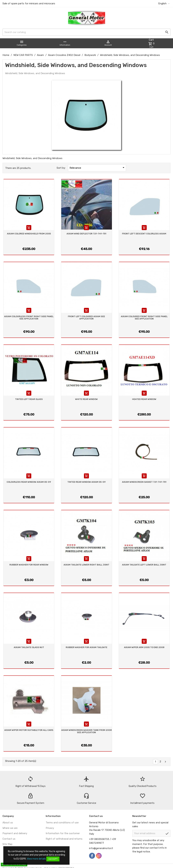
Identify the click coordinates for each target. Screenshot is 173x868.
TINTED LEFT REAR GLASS (29, 399)
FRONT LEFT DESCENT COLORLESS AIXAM (144, 234)
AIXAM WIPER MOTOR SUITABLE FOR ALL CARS (29, 730)
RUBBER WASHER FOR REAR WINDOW (29, 565)
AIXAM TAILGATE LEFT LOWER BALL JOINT (144, 565)
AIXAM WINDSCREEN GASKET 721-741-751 (144, 482)
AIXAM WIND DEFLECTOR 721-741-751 (86, 234)
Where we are (10, 828)
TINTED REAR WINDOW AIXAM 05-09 (86, 482)
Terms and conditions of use (62, 823)
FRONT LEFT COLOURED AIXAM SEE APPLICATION (86, 318)
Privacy (50, 828)
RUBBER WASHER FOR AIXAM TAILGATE (86, 647)
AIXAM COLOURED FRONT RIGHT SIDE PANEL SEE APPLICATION (144, 318)
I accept (53, 859)
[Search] (86, 32)
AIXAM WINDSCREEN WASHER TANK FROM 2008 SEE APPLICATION (86, 731)
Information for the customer (63, 833)
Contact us (9, 839)
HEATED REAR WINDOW (144, 399)
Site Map (7, 844)
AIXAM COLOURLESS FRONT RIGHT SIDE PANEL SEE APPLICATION (29, 318)
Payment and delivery (15, 833)
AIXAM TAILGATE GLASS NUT (29, 647)
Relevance (98, 168)
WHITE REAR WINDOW (86, 399)
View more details (36, 859)
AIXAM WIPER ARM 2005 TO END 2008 (144, 647)
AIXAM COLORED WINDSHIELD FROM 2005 (29, 234)
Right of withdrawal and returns (64, 839)
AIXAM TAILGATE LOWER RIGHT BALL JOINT (86, 565)
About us (8, 823)
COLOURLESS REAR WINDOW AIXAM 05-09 (29, 482)
